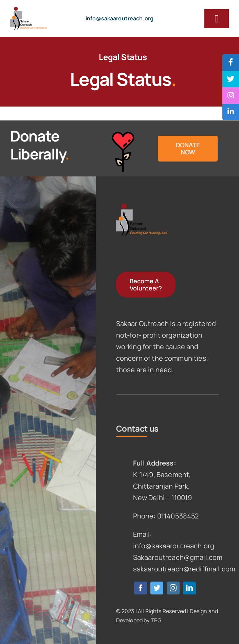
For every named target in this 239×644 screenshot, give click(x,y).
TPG (156, 620)
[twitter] (157, 588)
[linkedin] (189, 588)
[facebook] (141, 588)
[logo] (29, 10)
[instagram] (173, 588)
